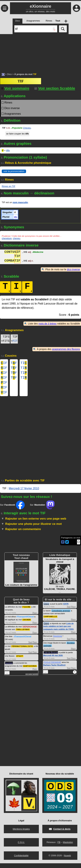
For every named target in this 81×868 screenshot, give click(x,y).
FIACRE (27, 612)
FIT (15, 341)
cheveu (17, 238)
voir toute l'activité (32, 678)
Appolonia (58, 641)
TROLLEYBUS (23, 634)
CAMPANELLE (50, 621)
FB (59, 847)
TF (14, 363)
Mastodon (68, 847)
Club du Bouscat (51, 657)
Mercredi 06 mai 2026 (53, 660)
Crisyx (46, 609)
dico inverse (73, 269)
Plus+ (35, 617)
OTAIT (20, 660)
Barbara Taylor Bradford (54, 670)
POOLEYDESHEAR (52, 667)
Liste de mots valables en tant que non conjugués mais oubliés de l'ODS (59, 631)
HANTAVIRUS (30, 670)
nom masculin (20, 202)
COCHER (27, 624)
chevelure (7, 238)
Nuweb (67, 860)
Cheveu (27, 128)
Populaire (17, 128)
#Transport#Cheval (25, 621)
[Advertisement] (40, 52)
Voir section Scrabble (55, 88)
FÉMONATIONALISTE (22, 650)
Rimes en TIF (9, 186)
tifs (16, 217)
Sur (12, 510)
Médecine (38, 252)
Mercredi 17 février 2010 (24, 493)
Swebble (9, 667)
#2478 (66, 609)
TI (24, 363)
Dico (9, 74)
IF (4, 363)
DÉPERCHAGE (30, 631)
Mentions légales (21, 834)
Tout (30, 646)
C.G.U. (21, 847)
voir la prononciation (14, 171)
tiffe (8, 150)
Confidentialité (21, 860)
